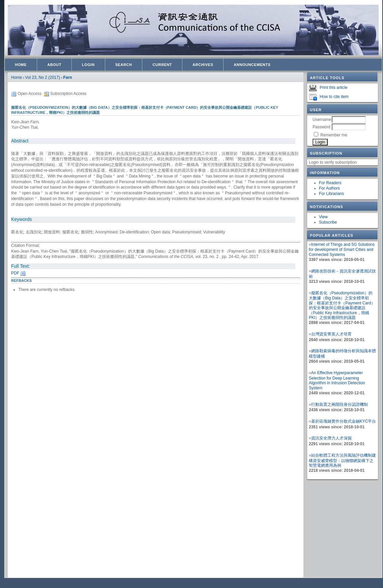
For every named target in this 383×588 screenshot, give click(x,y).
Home (21, 65)
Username (322, 120)
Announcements (252, 65)
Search (124, 65)
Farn (68, 77)
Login (88, 65)
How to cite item (334, 97)
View (323, 217)
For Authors (329, 188)
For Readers (330, 183)
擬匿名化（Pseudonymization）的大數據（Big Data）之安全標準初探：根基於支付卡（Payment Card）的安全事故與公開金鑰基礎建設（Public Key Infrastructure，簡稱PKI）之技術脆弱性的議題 (342, 305)
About (54, 65)
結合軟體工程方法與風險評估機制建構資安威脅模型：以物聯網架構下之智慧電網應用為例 (342, 460)
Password (321, 127)
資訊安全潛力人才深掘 (331, 438)
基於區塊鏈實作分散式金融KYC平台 (344, 421)
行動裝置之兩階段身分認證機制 (340, 404)
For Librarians (331, 194)
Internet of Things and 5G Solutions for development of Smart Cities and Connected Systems (342, 250)
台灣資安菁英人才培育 (331, 334)
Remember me (334, 135)
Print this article (333, 88)
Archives (203, 65)
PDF (15, 273)
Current (162, 65)
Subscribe (328, 222)
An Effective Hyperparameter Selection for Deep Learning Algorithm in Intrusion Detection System (337, 380)
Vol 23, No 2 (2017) (43, 77)
